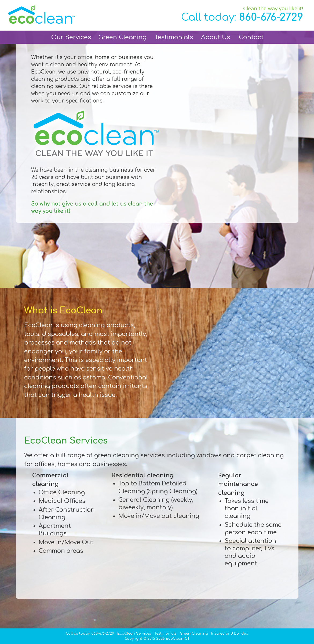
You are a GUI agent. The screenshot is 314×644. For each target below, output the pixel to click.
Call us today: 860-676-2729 (90, 634)
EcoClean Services (134, 634)
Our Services (71, 37)
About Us (216, 37)
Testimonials (174, 37)
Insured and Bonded (230, 634)
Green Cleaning (123, 37)
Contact (251, 37)
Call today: (242, 17)
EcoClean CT (178, 639)
